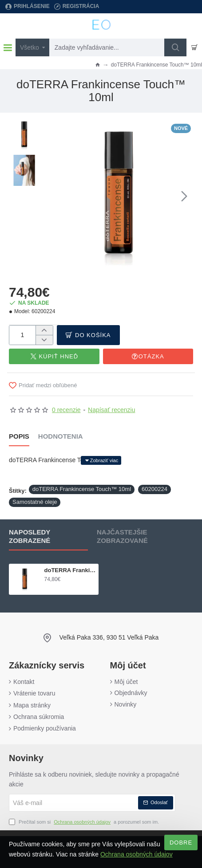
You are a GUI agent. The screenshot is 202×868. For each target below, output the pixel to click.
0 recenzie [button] (66, 410)
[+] (44, 330)
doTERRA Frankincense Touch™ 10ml (82, 489)
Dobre (181, 842)
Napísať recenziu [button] (111, 410)
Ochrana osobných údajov (137, 854)
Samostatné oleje (35, 502)
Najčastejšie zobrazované (122, 536)
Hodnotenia (61, 436)
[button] (184, 196)
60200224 (154, 489)
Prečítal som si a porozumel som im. (84, 822)
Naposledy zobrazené (30, 536)
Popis (19, 436)
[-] (44, 340)
